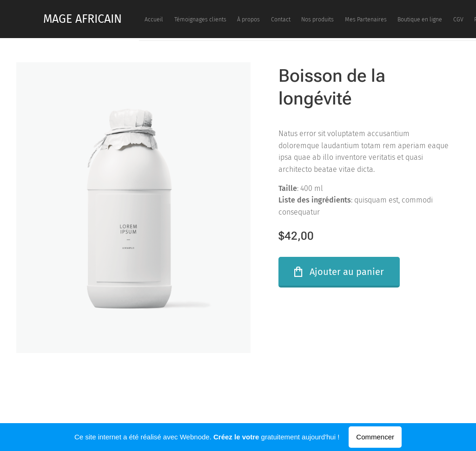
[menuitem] (266, 19)
